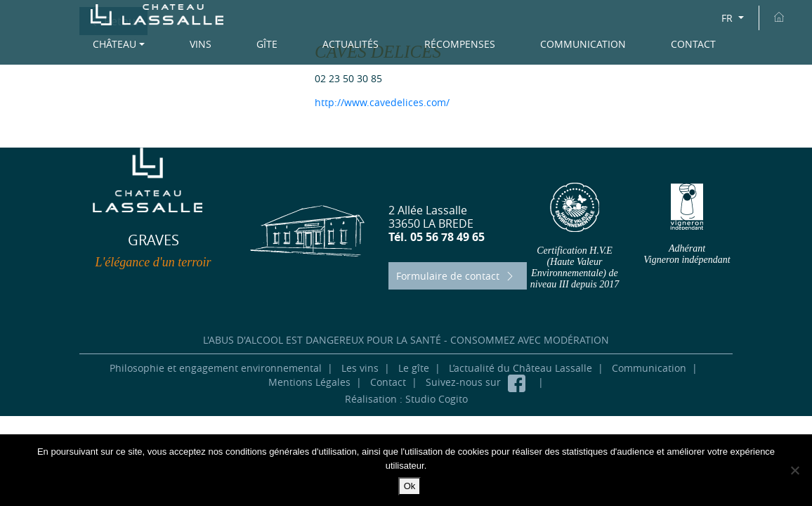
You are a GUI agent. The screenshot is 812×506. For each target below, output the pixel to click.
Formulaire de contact (457, 276)
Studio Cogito (437, 399)
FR (728, 18)
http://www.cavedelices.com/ (382, 102)
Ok (410, 486)
